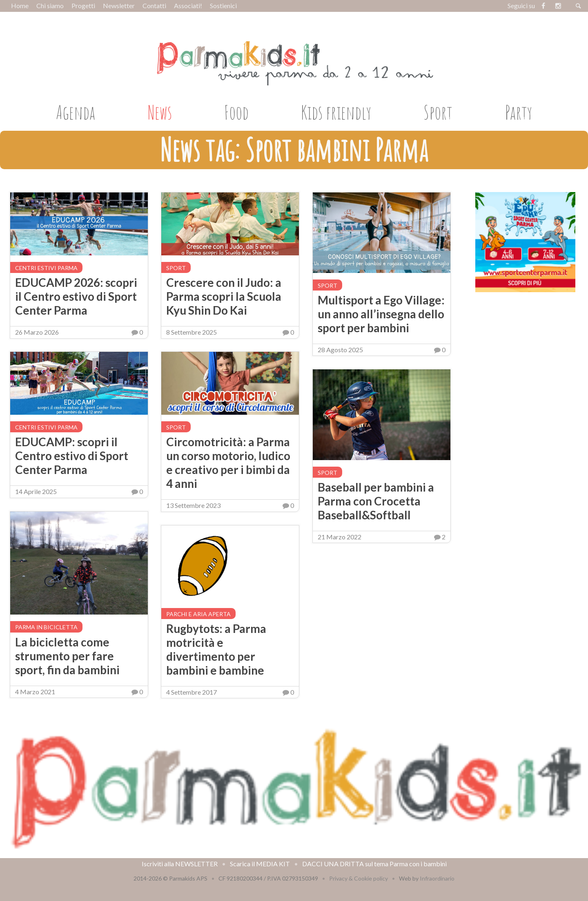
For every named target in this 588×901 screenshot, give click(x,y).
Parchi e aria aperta (198, 614)
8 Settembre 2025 (192, 332)
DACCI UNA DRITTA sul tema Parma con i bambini (374, 864)
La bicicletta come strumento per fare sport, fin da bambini (67, 656)
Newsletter (119, 6)
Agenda (76, 112)
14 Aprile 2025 (36, 491)
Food (236, 112)
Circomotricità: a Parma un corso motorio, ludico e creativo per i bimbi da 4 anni (228, 463)
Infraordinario (437, 878)
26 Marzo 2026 (37, 332)
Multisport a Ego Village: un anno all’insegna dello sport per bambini (381, 314)
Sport (438, 112)
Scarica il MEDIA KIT (260, 864)
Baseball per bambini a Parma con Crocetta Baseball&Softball (376, 501)
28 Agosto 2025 (340, 350)
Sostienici (223, 6)
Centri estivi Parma (46, 268)
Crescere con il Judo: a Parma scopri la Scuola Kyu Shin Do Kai (224, 296)
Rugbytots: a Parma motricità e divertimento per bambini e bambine (216, 649)
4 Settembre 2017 (192, 692)
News (160, 112)
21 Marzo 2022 (340, 537)
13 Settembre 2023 (193, 505)
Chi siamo (50, 6)
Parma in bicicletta (46, 627)
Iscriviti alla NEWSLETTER (180, 864)
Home (20, 6)
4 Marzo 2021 (35, 692)
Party (519, 112)
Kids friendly (336, 112)
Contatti (154, 6)
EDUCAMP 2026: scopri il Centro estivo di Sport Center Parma (76, 296)
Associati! (188, 6)
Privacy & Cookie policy (359, 878)
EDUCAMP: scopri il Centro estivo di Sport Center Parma (72, 456)
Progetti (83, 6)
